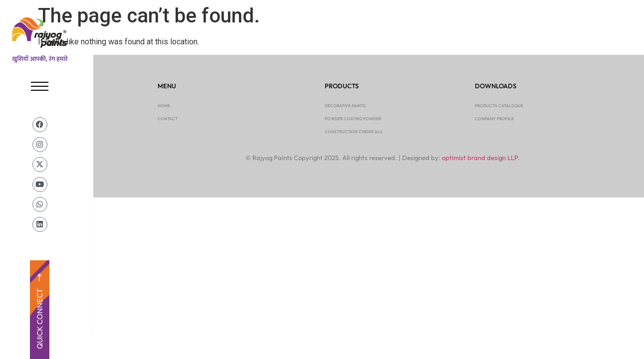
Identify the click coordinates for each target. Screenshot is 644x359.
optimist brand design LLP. (481, 158)
